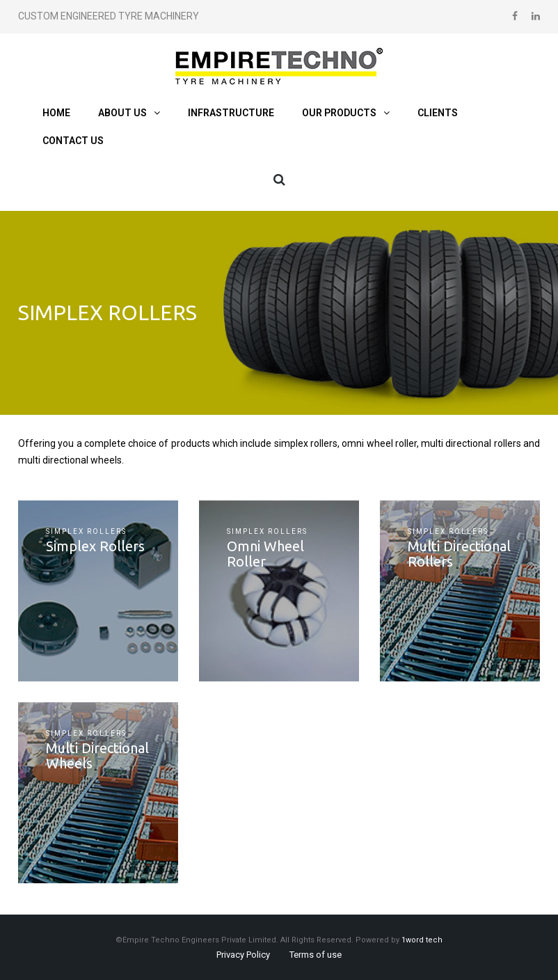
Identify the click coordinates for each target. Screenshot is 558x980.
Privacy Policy (243, 955)
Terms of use (316, 955)
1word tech (422, 940)
